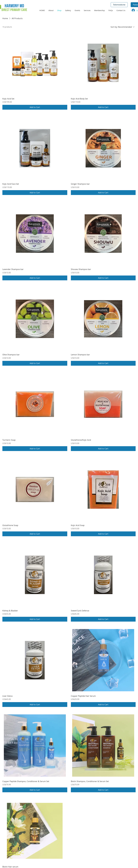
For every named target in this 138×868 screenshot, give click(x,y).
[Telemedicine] (119, 5)
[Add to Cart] (35, 107)
